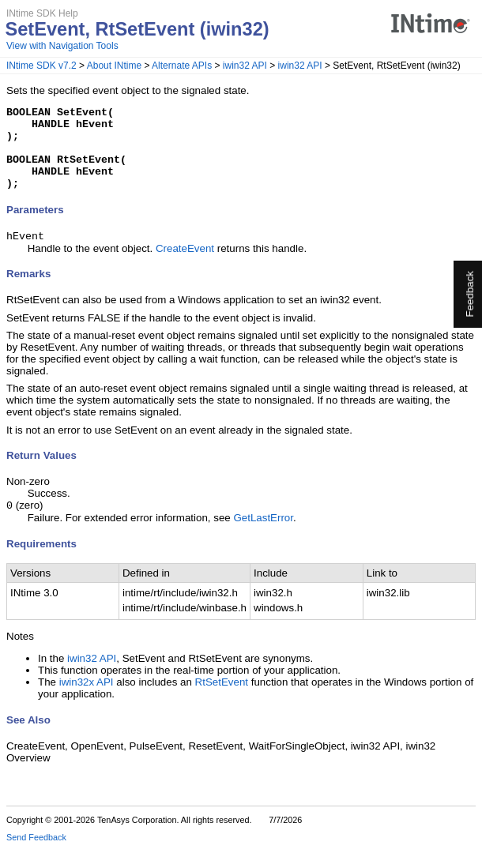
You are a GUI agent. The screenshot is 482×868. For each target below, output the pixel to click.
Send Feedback (36, 857)
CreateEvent (185, 267)
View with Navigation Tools (62, 46)
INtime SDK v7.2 (41, 66)
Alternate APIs (182, 66)
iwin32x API (87, 702)
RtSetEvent (222, 702)
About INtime (114, 66)
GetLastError (263, 537)
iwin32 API (245, 66)
